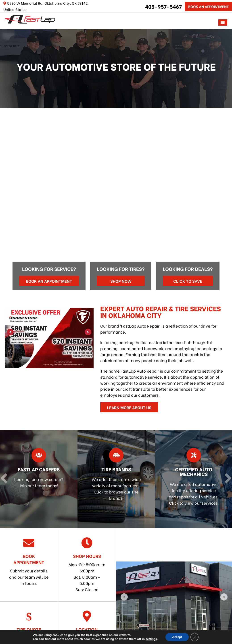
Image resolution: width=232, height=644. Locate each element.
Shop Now (121, 281)
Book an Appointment (49, 281)
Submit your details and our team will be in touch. (29, 562)
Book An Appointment (208, 6)
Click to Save (188, 281)
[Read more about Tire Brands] (116, 479)
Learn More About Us (129, 407)
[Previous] (5, 147)
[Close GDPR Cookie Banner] (194, 637)
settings (151, 639)
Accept (177, 637)
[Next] (227, 147)
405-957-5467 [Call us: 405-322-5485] (163, 6)
